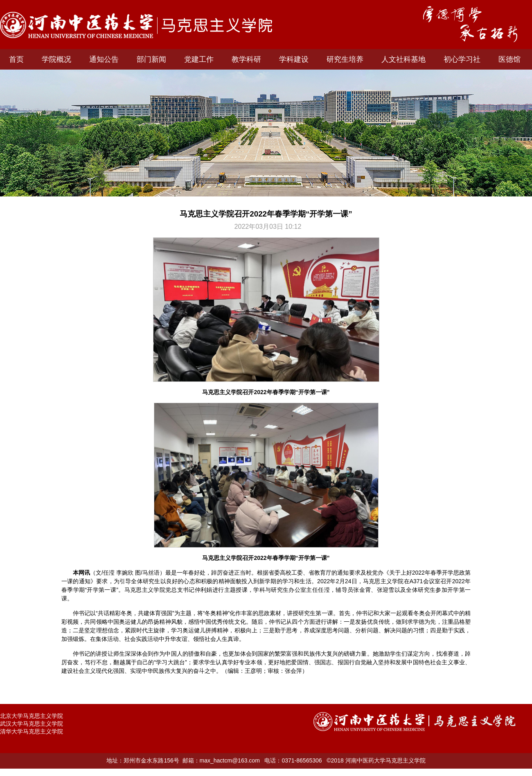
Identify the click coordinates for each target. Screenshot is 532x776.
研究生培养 (345, 59)
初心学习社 (462, 59)
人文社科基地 (404, 59)
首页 (16, 59)
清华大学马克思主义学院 (32, 731)
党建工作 (199, 59)
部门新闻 (151, 59)
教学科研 (246, 59)
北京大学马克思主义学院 (32, 716)
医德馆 (509, 59)
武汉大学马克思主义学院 (32, 724)
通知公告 (104, 59)
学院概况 (56, 59)
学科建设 (294, 59)
